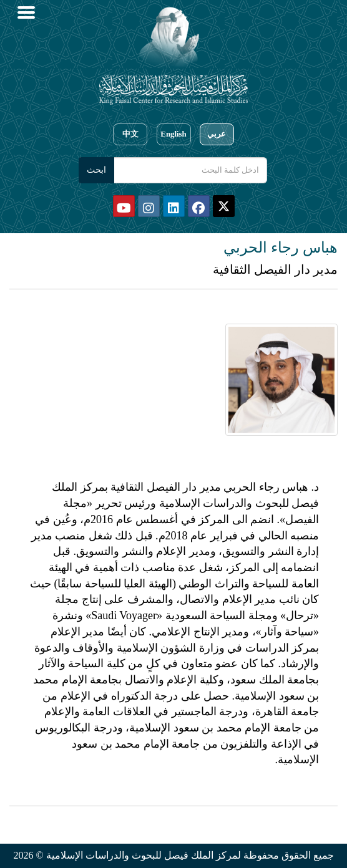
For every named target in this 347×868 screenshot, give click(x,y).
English (173, 134)
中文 (130, 134)
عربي (217, 134)
